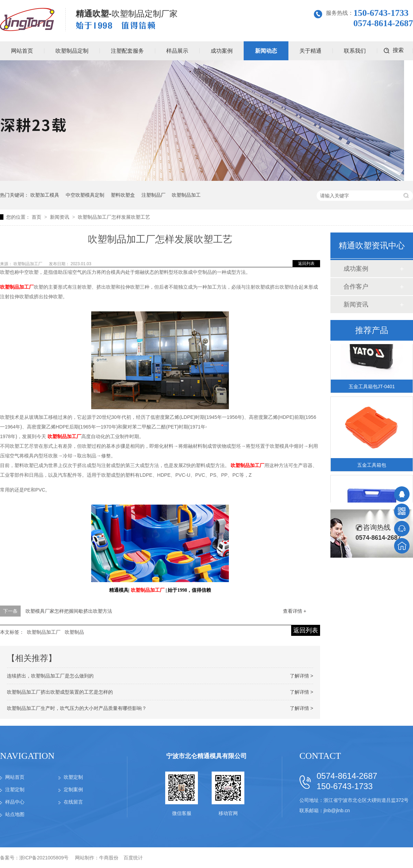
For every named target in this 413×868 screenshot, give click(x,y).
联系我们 (355, 51)
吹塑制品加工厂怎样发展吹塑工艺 (114, 217)
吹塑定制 (73, 777)
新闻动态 (266, 51)
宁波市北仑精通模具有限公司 (206, 756)
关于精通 (310, 51)
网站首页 (15, 777)
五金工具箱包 (372, 466)
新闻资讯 (60, 217)
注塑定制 (15, 789)
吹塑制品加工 (186, 195)
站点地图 (15, 814)
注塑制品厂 (153, 195)
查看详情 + (295, 611)
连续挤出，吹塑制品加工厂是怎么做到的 (50, 676)
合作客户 (356, 287)
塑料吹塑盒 (123, 195)
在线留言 (73, 802)
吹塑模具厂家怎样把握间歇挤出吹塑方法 (69, 611)
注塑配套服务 (127, 51)
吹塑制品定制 (72, 51)
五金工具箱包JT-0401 (372, 387)
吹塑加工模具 (45, 195)
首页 (37, 217)
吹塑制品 (74, 632)
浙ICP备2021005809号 (44, 858)
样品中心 (15, 802)
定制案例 (73, 789)
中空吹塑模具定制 (85, 195)
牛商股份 (109, 858)
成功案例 (222, 51)
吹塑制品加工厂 (28, 264)
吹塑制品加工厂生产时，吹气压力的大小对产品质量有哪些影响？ (77, 708)
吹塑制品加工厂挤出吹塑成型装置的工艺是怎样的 (60, 692)
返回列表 (306, 263)
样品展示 (177, 51)
